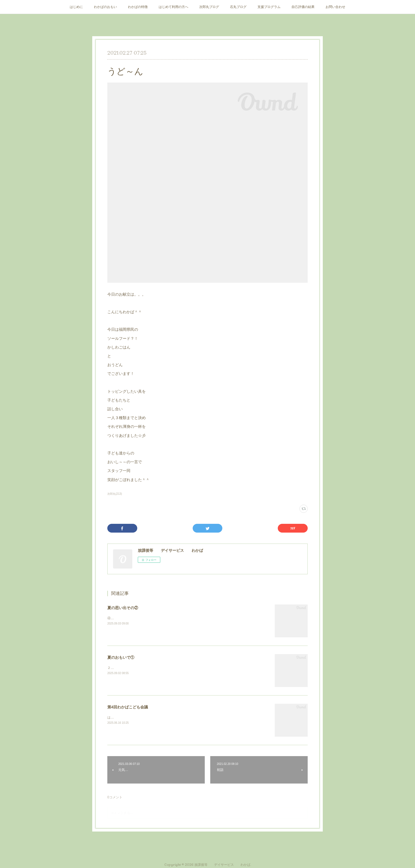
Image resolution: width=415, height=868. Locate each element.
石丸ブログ (238, 7)
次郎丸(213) (115, 494)
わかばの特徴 (138, 7)
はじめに (76, 7)
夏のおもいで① (121, 657)
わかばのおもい (105, 7)
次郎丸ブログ (209, 7)
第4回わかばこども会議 (128, 707)
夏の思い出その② (123, 608)
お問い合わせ (335, 7)
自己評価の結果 (303, 7)
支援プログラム (269, 7)
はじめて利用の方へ (173, 7)
